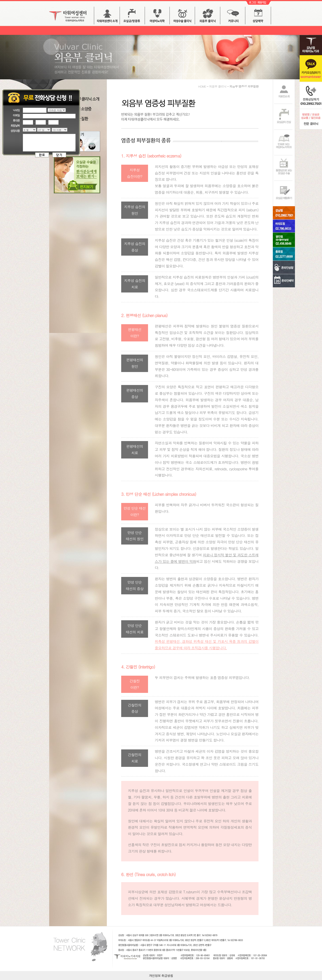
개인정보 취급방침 (161, 976)
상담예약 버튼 (258, 17)
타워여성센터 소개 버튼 (107, 17)
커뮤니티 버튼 (233, 17)
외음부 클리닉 (208, 17)
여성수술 (182, 17)
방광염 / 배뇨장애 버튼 (157, 17)
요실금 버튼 (132, 17)
